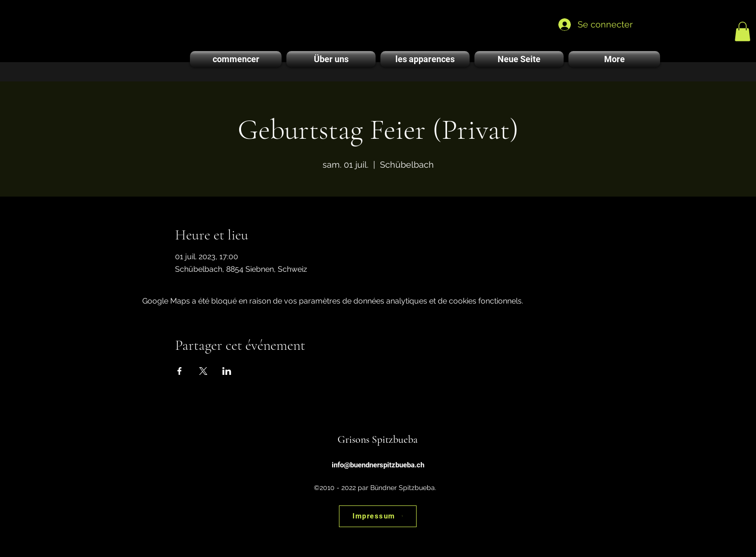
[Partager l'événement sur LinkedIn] (227, 371)
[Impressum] (378, 516)
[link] (742, 32)
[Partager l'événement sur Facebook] (180, 371)
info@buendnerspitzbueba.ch (378, 465)
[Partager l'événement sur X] (203, 371)
